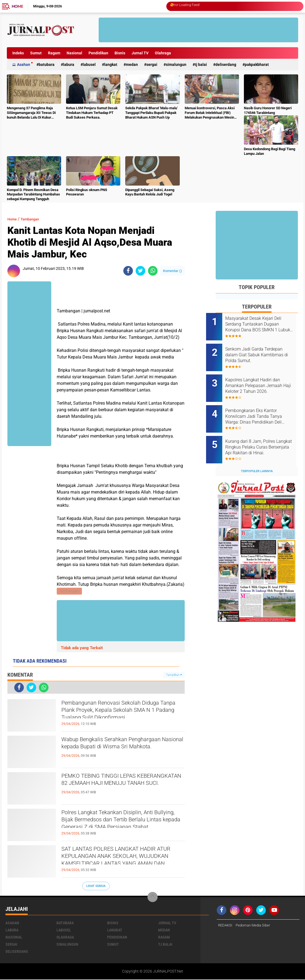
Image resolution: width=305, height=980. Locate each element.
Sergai (152, 65)
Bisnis (120, 53)
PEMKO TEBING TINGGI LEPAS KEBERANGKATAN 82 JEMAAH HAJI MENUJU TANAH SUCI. (118, 786)
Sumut (36, 53)
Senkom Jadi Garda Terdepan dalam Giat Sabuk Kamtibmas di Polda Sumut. (264, 352)
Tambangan (35, 219)
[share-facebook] (128, 271)
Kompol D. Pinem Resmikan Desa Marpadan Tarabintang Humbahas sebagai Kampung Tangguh (33, 194)
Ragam (54, 53)
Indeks (18, 53)
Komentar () (173, 271)
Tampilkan (174, 675)
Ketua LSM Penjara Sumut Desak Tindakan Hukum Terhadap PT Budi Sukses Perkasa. (92, 113)
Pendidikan (98, 53)
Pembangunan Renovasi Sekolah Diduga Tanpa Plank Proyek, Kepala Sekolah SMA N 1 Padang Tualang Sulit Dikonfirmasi (121, 714)
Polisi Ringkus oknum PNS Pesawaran (87, 192)
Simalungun (176, 65)
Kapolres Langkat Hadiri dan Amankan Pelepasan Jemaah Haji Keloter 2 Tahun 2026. (263, 380)
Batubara (47, 65)
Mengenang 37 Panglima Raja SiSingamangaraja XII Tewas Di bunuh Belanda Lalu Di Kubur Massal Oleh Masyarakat (31, 113)
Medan (132, 65)
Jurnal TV (140, 53)
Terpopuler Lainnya (257, 456)
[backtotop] (153, 898)
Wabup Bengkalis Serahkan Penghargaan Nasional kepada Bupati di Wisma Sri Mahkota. (123, 750)
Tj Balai (201, 65)
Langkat (111, 65)
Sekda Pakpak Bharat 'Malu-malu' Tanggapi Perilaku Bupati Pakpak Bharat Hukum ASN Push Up (151, 113)
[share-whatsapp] (153, 271)
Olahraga (163, 53)
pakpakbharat (257, 65)
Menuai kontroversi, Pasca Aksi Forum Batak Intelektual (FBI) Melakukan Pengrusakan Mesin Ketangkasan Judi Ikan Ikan (210, 113)
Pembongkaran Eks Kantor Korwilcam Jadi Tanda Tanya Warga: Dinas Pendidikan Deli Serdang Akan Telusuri (263, 407)
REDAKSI (226, 926)
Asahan (24, 65)
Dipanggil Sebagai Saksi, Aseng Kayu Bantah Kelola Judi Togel (150, 192)
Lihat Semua (96, 887)
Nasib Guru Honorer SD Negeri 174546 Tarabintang (268, 110)
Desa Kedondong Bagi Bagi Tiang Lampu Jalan (270, 151)
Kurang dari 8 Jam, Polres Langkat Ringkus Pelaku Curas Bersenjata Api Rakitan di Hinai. (264, 435)
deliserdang (226, 65)
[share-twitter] (140, 271)
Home (18, 6)
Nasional (74, 53)
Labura (69, 65)
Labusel (89, 65)
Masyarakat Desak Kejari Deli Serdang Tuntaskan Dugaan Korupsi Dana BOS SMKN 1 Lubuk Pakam (263, 324)
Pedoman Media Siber (256, 926)
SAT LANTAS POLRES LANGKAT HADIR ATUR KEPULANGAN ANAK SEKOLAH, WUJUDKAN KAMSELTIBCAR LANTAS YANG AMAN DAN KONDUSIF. (122, 860)
